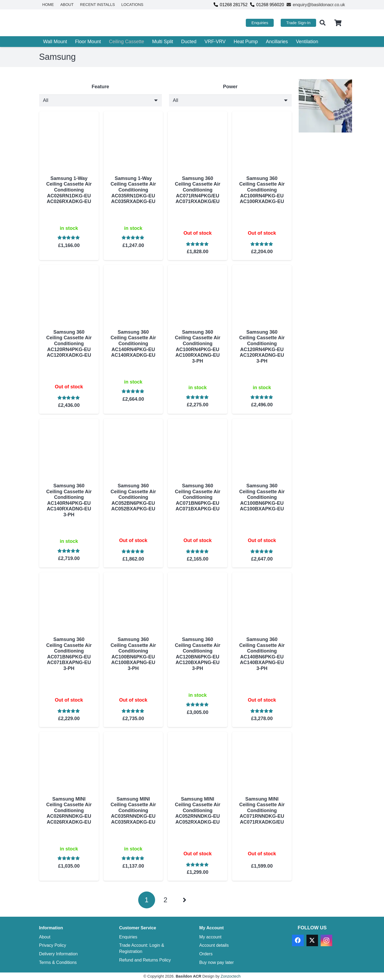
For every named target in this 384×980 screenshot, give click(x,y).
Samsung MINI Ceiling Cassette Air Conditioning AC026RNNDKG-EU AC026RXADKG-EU (69, 810)
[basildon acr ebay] (325, 166)
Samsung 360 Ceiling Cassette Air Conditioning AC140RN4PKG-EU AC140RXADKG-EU (133, 344)
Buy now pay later (217, 962)
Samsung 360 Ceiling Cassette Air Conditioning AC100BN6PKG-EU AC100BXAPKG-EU (262, 497)
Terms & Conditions (58, 962)
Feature (100, 87)
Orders (206, 954)
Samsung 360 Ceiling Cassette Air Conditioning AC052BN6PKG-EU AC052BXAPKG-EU (133, 497)
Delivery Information (58, 954)
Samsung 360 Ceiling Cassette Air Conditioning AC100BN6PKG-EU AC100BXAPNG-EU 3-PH (133, 654)
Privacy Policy (53, 945)
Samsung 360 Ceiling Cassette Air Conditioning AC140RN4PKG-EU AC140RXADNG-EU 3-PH (69, 500)
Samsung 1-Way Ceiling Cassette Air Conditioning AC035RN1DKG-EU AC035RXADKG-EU (133, 190)
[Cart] (338, 23)
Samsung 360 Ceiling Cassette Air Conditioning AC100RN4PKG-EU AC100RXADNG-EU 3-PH (197, 347)
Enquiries (128, 937)
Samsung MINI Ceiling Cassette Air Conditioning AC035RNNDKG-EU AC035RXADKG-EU (133, 810)
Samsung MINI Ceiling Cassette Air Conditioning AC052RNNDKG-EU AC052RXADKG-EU (197, 810)
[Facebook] (298, 940)
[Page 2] (165, 900)
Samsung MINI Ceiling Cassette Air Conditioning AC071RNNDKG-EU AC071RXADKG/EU (262, 810)
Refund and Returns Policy (145, 960)
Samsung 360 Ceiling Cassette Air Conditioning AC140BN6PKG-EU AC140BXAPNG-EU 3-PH (262, 654)
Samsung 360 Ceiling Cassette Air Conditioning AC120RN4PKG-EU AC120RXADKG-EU (69, 344)
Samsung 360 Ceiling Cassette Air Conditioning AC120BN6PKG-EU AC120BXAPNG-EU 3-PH (197, 654)
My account (211, 937)
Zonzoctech (231, 976)
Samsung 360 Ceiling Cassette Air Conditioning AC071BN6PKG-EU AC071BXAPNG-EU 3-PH (69, 654)
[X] (312, 940)
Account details (214, 945)
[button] (323, 23)
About (45, 937)
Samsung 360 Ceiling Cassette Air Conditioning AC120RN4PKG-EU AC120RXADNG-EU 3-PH (262, 347)
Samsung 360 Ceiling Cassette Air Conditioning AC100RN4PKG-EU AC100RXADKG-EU (262, 190)
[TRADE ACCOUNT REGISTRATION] (325, 106)
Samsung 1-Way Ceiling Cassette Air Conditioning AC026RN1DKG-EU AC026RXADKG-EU (69, 190)
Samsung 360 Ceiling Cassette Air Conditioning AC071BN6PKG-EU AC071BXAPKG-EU (197, 497)
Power (230, 87)
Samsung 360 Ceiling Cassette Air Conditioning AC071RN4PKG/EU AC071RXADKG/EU (197, 190)
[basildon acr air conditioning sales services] (73, 23)
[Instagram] (326, 940)
